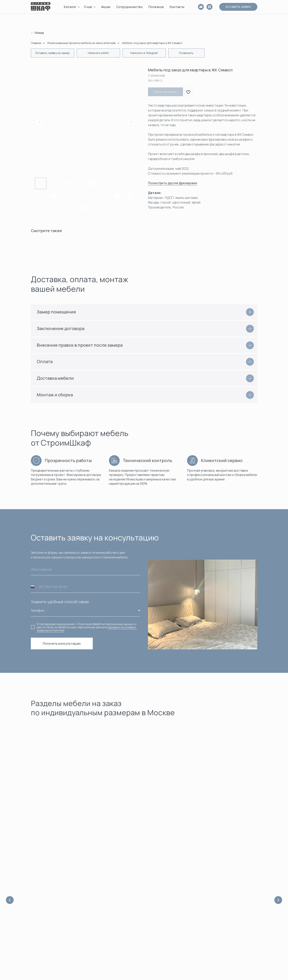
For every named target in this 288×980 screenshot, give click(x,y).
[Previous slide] (10, 778)
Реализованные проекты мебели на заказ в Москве (82, 43)
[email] (201, 7)
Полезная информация (105, 906)
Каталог (70, 7)
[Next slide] (278, 778)
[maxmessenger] (53, 896)
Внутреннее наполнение (164, 941)
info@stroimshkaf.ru (42, 930)
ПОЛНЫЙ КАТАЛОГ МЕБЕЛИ (166, 959)
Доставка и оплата (102, 918)
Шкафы (119, 799)
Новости (95, 912)
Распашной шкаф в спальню (225, 941)
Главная (36, 43)
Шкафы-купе (156, 900)
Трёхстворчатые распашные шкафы (230, 924)
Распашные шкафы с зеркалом (227, 965)
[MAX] (210, 7)
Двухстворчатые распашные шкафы (230, 918)
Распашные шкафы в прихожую (227, 912)
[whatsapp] (40, 896)
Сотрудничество (129, 7)
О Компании (97, 894)
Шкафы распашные (161, 906)
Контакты (177, 7)
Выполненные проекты (163, 947)
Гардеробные (204, 799)
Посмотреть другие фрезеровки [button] (173, 183)
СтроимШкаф (98, 947)
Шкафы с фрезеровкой (163, 924)
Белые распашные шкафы (223, 906)
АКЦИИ (153, 953)
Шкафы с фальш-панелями (166, 929)
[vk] (46, 896)
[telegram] (33, 896)
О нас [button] (88, 7)
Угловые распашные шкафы (225, 894)
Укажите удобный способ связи (60, 602)
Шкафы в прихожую (161, 918)
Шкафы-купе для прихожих (224, 888)
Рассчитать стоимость (105, 929)
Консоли (154, 935)
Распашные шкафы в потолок (226, 959)
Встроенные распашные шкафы (227, 900)
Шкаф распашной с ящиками (225, 935)
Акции (106, 7)
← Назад (37, 33)
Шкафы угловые (158, 912)
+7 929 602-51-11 (40, 926)
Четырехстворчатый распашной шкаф (232, 929)
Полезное (156, 7)
